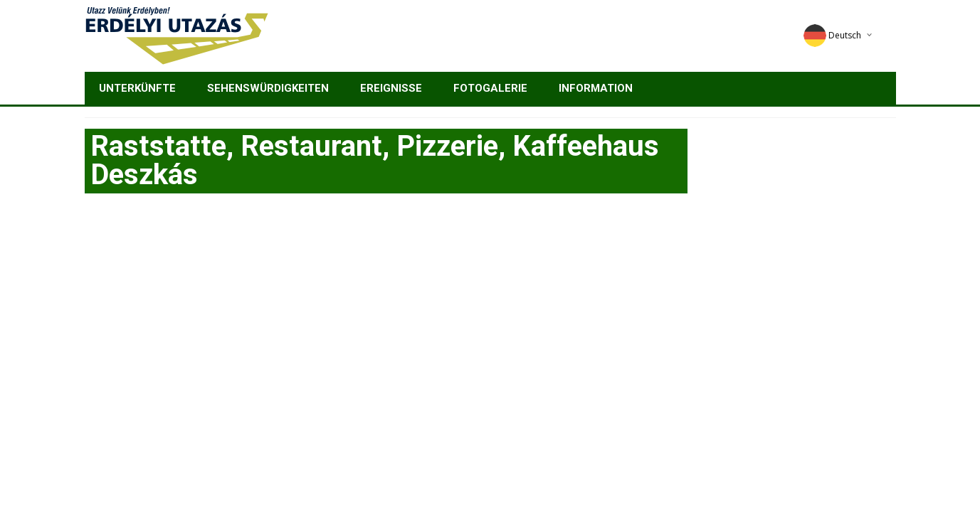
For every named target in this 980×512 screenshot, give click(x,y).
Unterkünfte (137, 88)
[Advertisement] (490, 314)
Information (596, 88)
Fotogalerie (490, 88)
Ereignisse (391, 88)
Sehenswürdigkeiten (268, 88)
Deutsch (832, 35)
